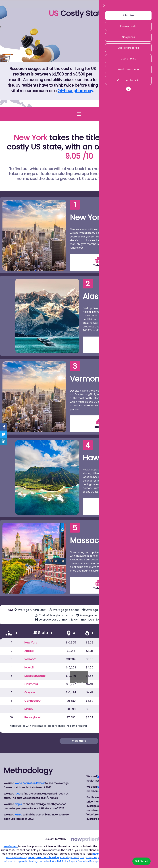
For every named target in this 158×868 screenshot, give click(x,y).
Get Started (141, 861)
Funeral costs (128, 26)
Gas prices (128, 37)
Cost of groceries (128, 48)
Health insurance (128, 69)
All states (128, 15)
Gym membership (128, 80)
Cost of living (128, 59)
